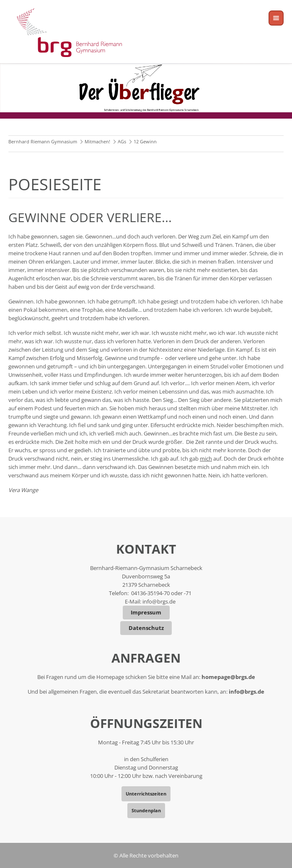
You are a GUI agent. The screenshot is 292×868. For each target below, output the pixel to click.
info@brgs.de (159, 601)
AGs (122, 141)
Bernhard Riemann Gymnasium (43, 141)
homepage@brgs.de (228, 677)
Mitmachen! (97, 141)
